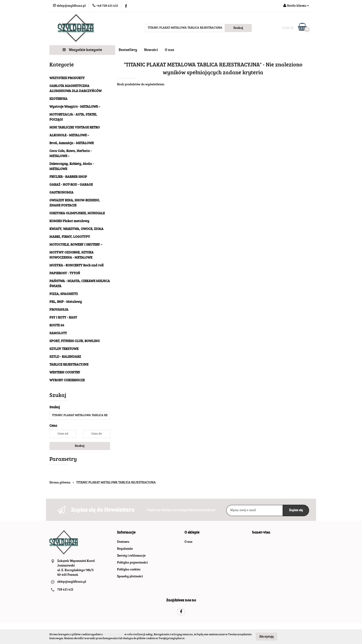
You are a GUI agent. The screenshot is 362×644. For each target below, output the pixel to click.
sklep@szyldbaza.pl (72, 582)
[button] (126, 533)
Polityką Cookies (114, 635)
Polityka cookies (129, 570)
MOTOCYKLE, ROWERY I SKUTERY (76, 245)
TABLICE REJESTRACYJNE (69, 365)
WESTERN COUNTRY (65, 373)
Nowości (151, 50)
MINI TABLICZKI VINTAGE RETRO (75, 128)
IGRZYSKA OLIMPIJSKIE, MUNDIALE (77, 213)
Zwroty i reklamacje (131, 556)
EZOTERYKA (58, 99)
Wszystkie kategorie (82, 50)
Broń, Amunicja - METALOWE (72, 143)
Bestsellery (128, 50)
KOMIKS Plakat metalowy (69, 221)
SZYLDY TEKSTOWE (64, 349)
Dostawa (123, 542)
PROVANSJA (59, 310)
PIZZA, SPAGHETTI (64, 294)
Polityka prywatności (132, 563)
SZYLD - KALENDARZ (65, 357)
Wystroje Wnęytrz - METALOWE (75, 107)
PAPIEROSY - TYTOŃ (65, 273)
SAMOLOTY (58, 333)
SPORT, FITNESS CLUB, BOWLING (75, 341)
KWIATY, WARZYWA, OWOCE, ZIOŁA (76, 229)
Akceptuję (267, 637)
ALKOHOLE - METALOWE (69, 136)
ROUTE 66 (57, 326)
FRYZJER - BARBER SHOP (68, 177)
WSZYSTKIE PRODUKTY (67, 78)
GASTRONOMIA (61, 193)
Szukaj (80, 446)
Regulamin (125, 549)
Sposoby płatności (130, 577)
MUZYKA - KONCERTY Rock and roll (76, 266)
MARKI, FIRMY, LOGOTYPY (70, 237)
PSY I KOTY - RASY (63, 318)
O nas (169, 50)
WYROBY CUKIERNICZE (67, 380)
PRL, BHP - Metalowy (66, 302)
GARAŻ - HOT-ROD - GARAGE (71, 185)
